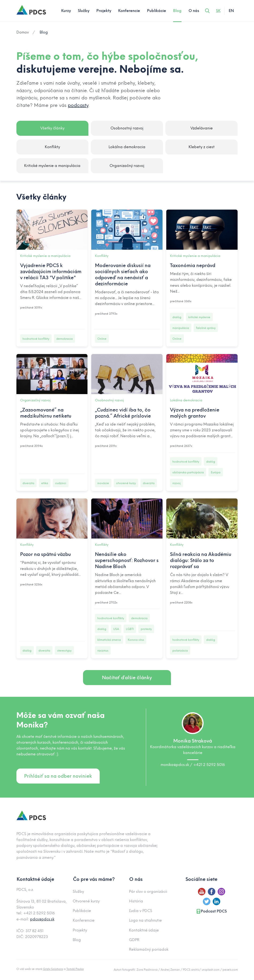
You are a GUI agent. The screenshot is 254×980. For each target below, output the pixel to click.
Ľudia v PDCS (141, 911)
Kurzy (66, 11)
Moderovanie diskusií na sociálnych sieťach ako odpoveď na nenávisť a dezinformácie (123, 275)
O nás (194, 11)
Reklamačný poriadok (149, 949)
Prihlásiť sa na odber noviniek (58, 776)
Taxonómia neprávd (193, 265)
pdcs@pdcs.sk (42, 919)
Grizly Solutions (53, 969)
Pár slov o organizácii (148, 891)
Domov (23, 32)
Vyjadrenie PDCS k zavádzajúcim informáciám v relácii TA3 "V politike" (51, 271)
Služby (84, 11)
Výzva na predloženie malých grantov (195, 413)
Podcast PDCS (211, 911)
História (136, 901)
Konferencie (129, 11)
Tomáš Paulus (75, 969)
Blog (177, 11)
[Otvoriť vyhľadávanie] (207, 11)
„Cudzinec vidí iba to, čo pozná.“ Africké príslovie (123, 413)
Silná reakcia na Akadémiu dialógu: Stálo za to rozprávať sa (201, 560)
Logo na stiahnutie (145, 920)
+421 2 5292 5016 (209, 765)
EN (231, 11)
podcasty (78, 105)
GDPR (134, 940)
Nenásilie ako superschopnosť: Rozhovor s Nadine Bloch (127, 560)
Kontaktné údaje (144, 930)
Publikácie (157, 11)
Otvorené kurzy (86, 901)
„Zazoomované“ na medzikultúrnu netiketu (46, 413)
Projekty (104, 11)
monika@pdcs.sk (175, 765)
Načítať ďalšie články (127, 678)
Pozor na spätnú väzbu (45, 554)
